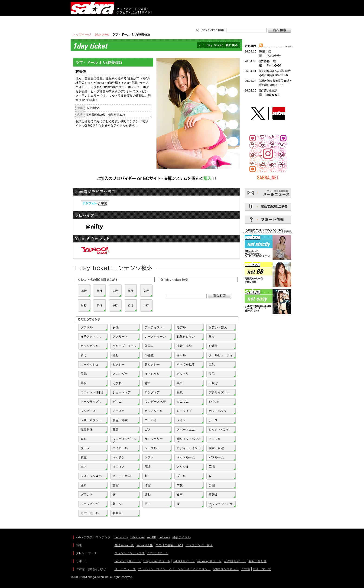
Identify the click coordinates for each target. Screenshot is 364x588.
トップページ (82, 34)
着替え (213, 495)
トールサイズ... (91, 402)
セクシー (119, 364)
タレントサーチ (182, 20)
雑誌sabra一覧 (124, 545)
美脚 (84, 383)
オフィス (119, 467)
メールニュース (125, 569)
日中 (148, 504)
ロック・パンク (219, 430)
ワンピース (88, 411)
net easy (164, 537)
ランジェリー (154, 439)
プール (181, 476)
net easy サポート (209, 561)
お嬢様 (213, 346)
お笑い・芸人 (218, 327)
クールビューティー (221, 356)
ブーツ (85, 448)
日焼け (213, 383)
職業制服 (87, 430)
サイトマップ (262, 569)
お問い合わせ (257, 561)
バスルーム (216, 457)
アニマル (215, 439)
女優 (116, 327)
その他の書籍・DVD (169, 545)
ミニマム (183, 402)
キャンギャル (90, 346)
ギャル (181, 355)
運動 (148, 495)
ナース (213, 420)
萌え (84, 355)
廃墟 (148, 467)
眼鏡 (180, 392)
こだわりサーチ (158, 553)
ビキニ (117, 402)
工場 (212, 467)
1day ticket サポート (157, 561)
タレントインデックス (130, 553)
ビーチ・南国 (122, 476)
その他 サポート (235, 561)
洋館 (148, 485)
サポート (227, 20)
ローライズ (184, 411)
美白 (180, 383)
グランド (87, 495)
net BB (152, 537)
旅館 (116, 485)
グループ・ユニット (125, 347)
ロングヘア (152, 392)
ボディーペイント (189, 448)
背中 (148, 383)
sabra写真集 (145, 545)
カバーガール (90, 513)
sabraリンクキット (226, 569)
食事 (180, 495)
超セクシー (152, 364)
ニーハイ (151, 420)
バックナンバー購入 (199, 545)
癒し (116, 355)
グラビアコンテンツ (137, 20)
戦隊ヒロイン (186, 337)
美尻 (212, 374)
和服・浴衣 (120, 420)
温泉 (84, 485)
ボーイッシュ (90, 364)
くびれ (117, 383)
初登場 (117, 513)
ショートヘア (122, 392)
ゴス (148, 430)
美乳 (84, 374)
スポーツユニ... (187, 430)
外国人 (149, 346)
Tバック (214, 402)
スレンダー (120, 374)
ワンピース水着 (155, 402)
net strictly (121, 537)
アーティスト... (155, 327)
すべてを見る (186, 364)
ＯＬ (84, 439)
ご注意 (246, 569)
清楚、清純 (184, 346)
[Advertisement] (268, 336)
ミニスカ (119, 411)
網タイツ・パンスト (189, 440)
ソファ (149, 457)
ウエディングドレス (125, 440)
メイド (181, 420)
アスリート (120, 337)
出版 (93, 20)
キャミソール (154, 411)
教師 (116, 430)
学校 (180, 485)
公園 (212, 485)
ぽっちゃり (152, 374)
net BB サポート (184, 561)
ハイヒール (120, 448)
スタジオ (183, 467)
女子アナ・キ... (91, 337)
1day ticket (102, 34)
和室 (84, 457)
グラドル (87, 327)
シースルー (152, 448)
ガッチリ (183, 374)
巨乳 (212, 364)
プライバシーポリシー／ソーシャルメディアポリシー (174, 569)
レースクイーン (155, 337)
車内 (84, 467)
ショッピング (90, 504)
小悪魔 (149, 355)
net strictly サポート (128, 561)
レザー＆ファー (91, 420)
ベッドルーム (186, 457)
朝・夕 (117, 504)
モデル (181, 327)
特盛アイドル (182, 537)
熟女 (212, 337)
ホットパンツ (218, 411)
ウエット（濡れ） (93, 392)
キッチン (119, 457)
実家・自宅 (216, 448)
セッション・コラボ (221, 505)
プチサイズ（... (219, 392)
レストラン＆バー (93, 476)
